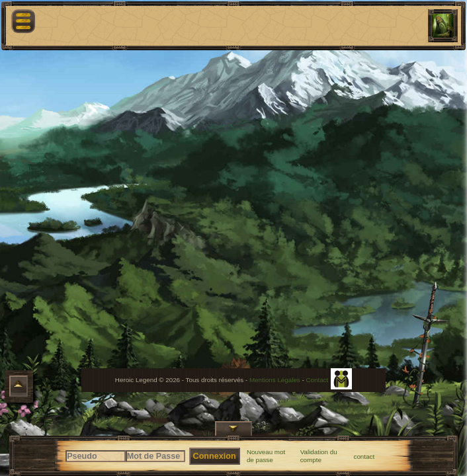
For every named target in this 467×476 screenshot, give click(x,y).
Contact (317, 380)
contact (364, 456)
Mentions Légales (275, 380)
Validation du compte (319, 456)
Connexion (215, 456)
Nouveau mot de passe (266, 456)
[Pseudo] (96, 456)
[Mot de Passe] (156, 456)
